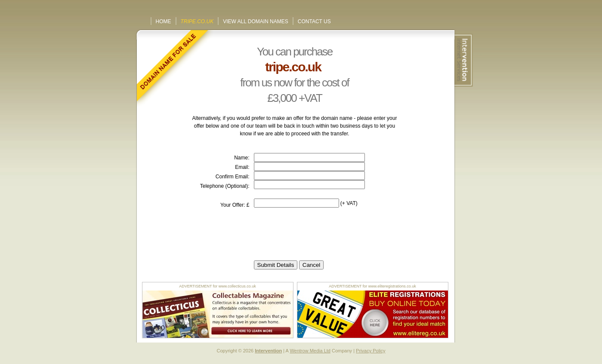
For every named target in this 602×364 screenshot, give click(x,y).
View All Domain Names (256, 21)
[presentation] (319, 234)
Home (164, 21)
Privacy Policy (370, 351)
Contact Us (314, 21)
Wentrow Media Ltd (310, 351)
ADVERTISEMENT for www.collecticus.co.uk (218, 286)
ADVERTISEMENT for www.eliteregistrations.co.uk (372, 286)
